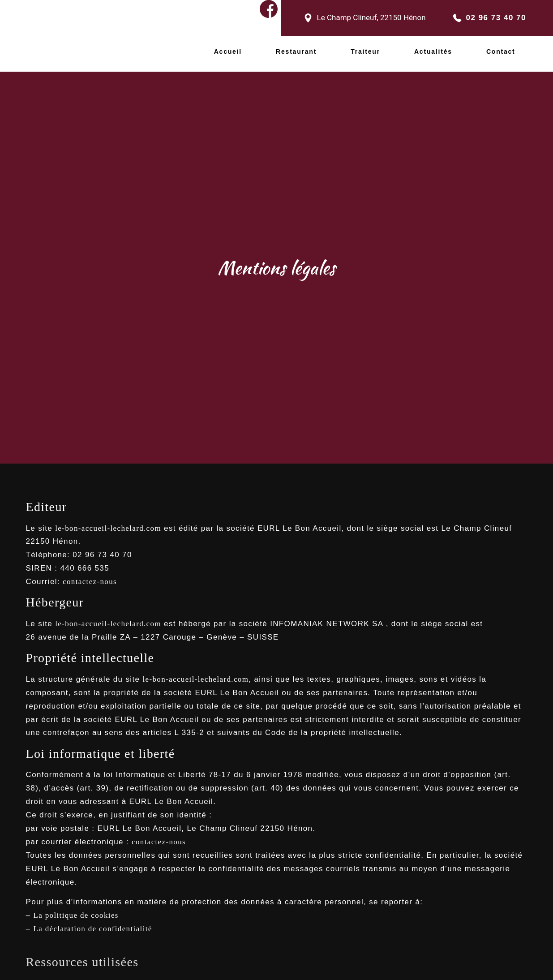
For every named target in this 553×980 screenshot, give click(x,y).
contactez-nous (90, 573)
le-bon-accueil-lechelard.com (108, 520)
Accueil (228, 47)
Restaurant (296, 47)
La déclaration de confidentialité (92, 920)
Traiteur (365, 47)
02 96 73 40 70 (496, 16)
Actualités (433, 47)
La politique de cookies (76, 907)
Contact (501, 47)
